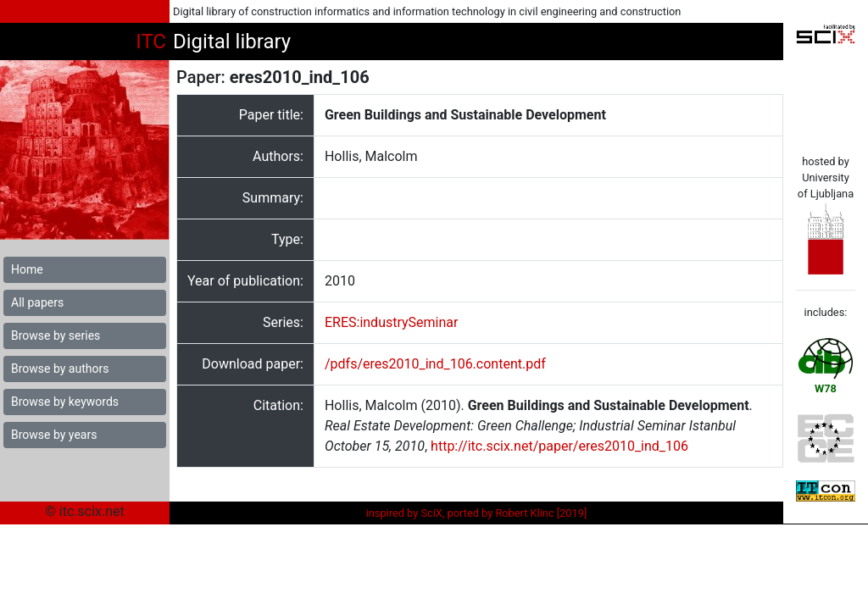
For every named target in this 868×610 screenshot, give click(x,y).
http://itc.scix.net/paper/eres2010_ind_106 (559, 446)
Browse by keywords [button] (65, 402)
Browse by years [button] (54, 435)
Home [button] (27, 269)
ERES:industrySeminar (391, 322)
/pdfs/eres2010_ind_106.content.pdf (435, 364)
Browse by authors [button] (60, 369)
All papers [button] (37, 302)
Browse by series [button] (56, 335)
